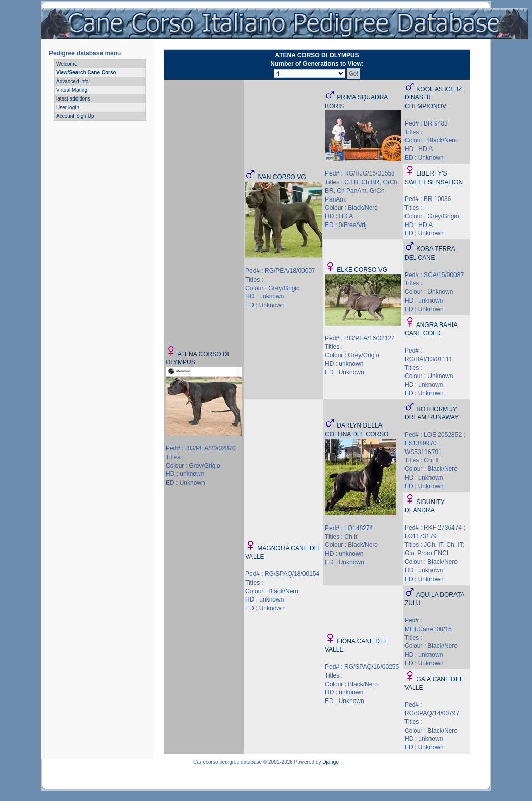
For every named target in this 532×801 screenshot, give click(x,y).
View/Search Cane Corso (86, 73)
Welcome (67, 64)
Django (331, 762)
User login (68, 107)
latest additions (73, 99)
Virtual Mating (72, 90)
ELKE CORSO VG (362, 270)
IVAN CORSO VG (281, 177)
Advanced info (72, 81)
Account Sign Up (75, 116)
